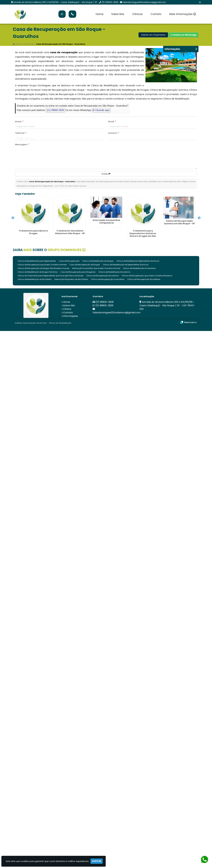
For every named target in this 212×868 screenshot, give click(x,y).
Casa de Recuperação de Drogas (85, 265)
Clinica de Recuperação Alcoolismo (102, 276)
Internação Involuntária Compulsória (106, 221)
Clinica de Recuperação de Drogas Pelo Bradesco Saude (43, 268)
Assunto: (114, 133)
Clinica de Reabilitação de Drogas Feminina (38, 272)
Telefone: (21, 133)
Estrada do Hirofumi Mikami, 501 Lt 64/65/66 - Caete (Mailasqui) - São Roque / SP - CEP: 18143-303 (167, 305)
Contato (156, 14)
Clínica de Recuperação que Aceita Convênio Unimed (42, 265)
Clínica (67, 309)
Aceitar (97, 861)
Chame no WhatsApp (184, 35)
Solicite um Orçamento (153, 35)
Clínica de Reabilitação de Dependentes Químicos (126, 265)
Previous (13, 218)
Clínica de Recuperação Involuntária (108, 279)
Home (100, 14)
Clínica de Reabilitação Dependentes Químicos (138, 261)
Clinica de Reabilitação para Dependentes (37, 261)
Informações (71, 316)
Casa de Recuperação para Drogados (78, 272)
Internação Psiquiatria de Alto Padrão (71, 279)
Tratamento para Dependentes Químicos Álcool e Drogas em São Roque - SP (143, 235)
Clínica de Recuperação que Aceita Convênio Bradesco (147, 276)
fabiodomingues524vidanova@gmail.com (144, 2)
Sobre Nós (118, 14)
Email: (112, 122)
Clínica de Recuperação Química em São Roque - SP (179, 222)
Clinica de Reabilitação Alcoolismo (114, 272)
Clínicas (137, 14)
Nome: (19, 122)
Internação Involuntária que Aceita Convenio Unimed (96, 268)
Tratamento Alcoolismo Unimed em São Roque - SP (70, 232)
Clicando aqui (101, 110)
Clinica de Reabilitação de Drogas (98, 261)
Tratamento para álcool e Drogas (33, 232)
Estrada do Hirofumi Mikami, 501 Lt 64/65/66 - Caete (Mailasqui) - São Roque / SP (55, 2)
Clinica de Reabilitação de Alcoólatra (35, 279)
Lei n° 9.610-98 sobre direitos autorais (71, 186)
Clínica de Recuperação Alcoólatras (144, 279)
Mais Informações (183, 14)
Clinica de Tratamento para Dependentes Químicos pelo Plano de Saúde (50, 276)
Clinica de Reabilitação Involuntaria (139, 268)
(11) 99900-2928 (110, 2)
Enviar (106, 174)
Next (199, 218)
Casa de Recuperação (69, 261)
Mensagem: (22, 144)
